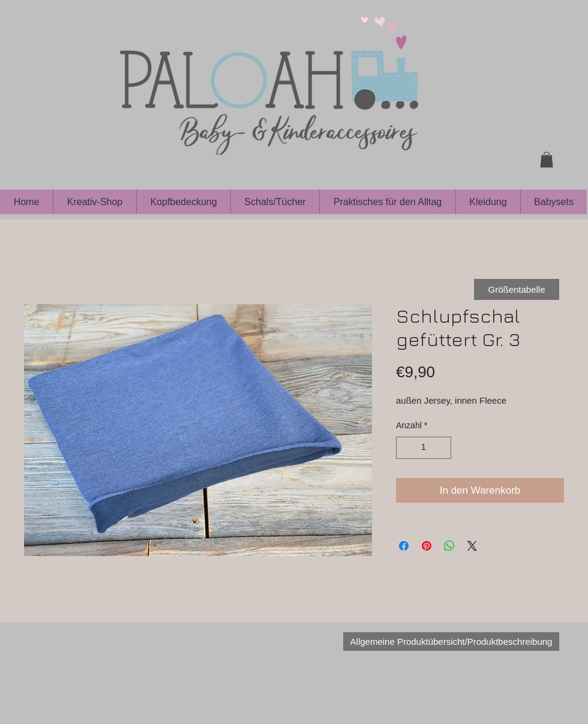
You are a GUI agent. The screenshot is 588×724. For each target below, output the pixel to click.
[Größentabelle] (517, 289)
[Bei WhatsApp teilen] (449, 546)
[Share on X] (472, 546)
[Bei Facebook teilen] (404, 546)
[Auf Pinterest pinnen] (427, 546)
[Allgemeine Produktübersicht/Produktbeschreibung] (451, 642)
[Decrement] (405, 448)
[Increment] (442, 448)
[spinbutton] (424, 448)
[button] (547, 160)
